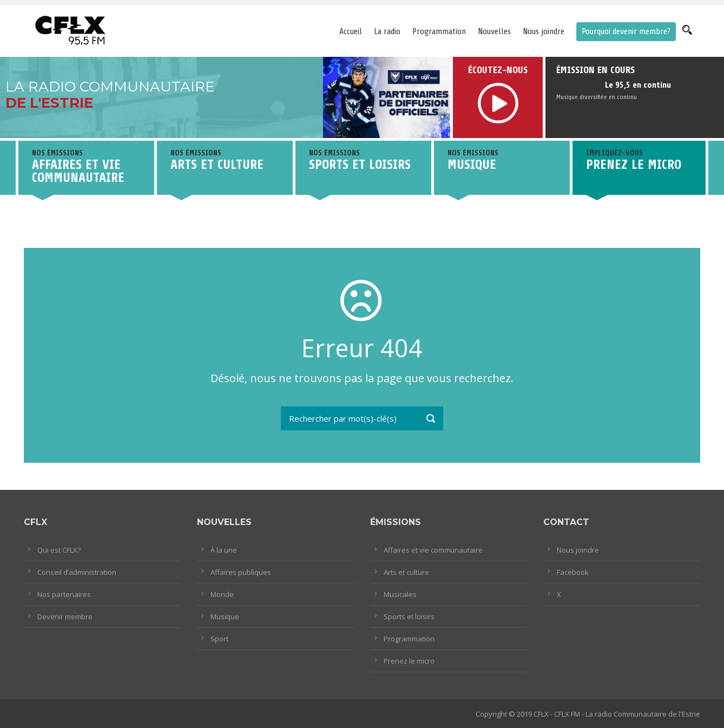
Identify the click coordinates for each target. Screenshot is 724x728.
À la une (224, 550)
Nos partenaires (64, 594)
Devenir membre (65, 616)
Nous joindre (544, 31)
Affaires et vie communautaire (433, 550)
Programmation (439, 31)
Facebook (573, 572)
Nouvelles (494, 31)
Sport (219, 639)
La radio (387, 31)
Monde (222, 594)
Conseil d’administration (77, 572)
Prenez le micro (409, 661)
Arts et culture (406, 572)
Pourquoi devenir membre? (626, 31)
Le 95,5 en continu (638, 85)
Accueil (351, 31)
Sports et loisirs (409, 616)
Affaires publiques (241, 572)
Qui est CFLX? (59, 550)
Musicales (400, 594)
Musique (225, 616)
